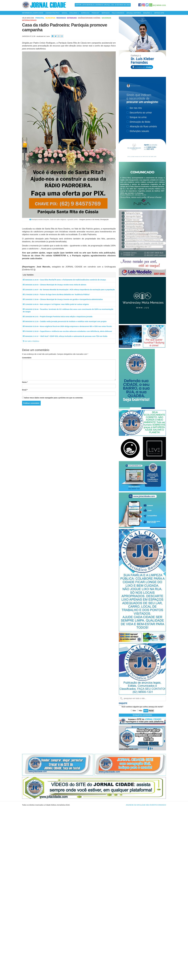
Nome (25, 382)
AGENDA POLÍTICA (52, 13)
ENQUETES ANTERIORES (142, 715)
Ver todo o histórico (31, 341)
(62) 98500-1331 (159, 5)
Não (141, 711)
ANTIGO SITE (159, 13)
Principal (40, 18)
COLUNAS (74, 13)
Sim (134, 711)
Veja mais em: (28, 18)
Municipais (50, 18)
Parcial (151, 711)
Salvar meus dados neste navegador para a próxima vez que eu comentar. (54, 398)
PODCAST (95, 13)
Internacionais (29, 20)
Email (25, 390)
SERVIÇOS (106, 13)
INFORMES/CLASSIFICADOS (33, 13)
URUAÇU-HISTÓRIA (134, 13)
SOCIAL (65, 13)
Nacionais (106, 18)
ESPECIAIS (85, 13)
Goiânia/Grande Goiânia (89, 18)
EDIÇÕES (148, 13)
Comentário (27, 358)
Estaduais (72, 18)
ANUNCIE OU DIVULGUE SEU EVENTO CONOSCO (146, 805)
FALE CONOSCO (118, 13)
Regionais (61, 18)
